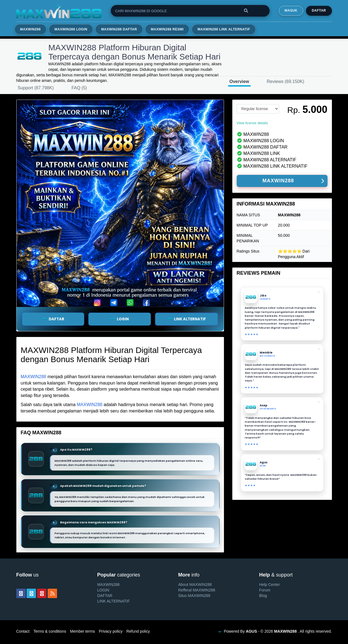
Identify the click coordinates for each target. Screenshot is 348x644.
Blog (263, 596)
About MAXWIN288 (195, 585)
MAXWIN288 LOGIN (71, 29)
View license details (252, 123)
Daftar (319, 11)
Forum (265, 590)
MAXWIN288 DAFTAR (119, 29)
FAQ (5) (79, 88)
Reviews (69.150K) (286, 81)
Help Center (270, 585)
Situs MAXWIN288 (194, 596)
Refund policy (138, 631)
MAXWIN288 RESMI (167, 29)
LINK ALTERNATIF (187, 319)
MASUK (291, 11)
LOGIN (103, 590)
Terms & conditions (50, 631)
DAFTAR (53, 319)
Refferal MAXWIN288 (197, 590)
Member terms (83, 631)
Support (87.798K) (36, 88)
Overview (239, 81)
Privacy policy (111, 631)
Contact (23, 631)
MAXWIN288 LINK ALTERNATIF (224, 29)
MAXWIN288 (30, 29)
